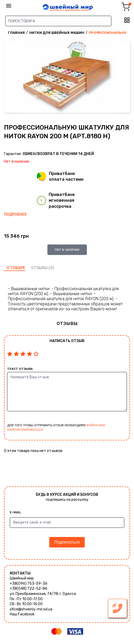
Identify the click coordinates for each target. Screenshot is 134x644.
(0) (51, 268)
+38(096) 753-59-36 (29, 584)
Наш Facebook (22, 614)
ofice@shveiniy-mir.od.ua (31, 609)
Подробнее (15, 214)
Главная (16, 33)
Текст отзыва (20, 369)
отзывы (39, 268)
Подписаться (67, 542)
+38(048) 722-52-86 (29, 589)
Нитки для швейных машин (57, 33)
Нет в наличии (67, 249)
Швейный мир (22, 578)
